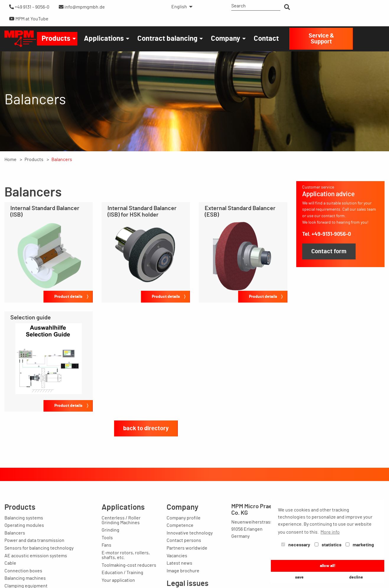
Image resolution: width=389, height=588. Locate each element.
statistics (328, 545)
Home (10, 160)
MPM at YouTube (29, 19)
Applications (104, 39)
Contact (266, 39)
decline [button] (356, 577)
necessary (296, 545)
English (179, 7)
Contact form (329, 251)
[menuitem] (180, 7)
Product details (68, 297)
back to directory (146, 428)
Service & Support (321, 39)
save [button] (299, 577)
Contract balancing (167, 39)
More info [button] (330, 532)
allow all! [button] (328, 566)
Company (226, 39)
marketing (360, 545)
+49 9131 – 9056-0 (29, 7)
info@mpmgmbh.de (82, 7)
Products (56, 39)
